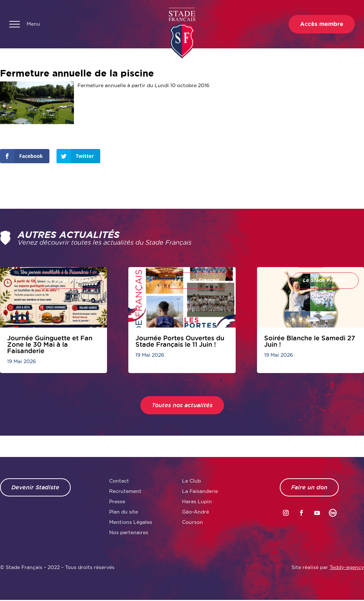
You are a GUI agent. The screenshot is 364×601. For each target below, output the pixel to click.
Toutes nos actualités (182, 405)
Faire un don (309, 487)
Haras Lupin (197, 501)
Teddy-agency (347, 567)
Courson (192, 522)
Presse (117, 501)
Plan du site (124, 512)
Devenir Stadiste (35, 487)
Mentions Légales (131, 522)
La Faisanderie (200, 491)
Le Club (191, 481)
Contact (119, 481)
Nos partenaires (129, 532)
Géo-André (196, 512)
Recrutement (125, 491)
